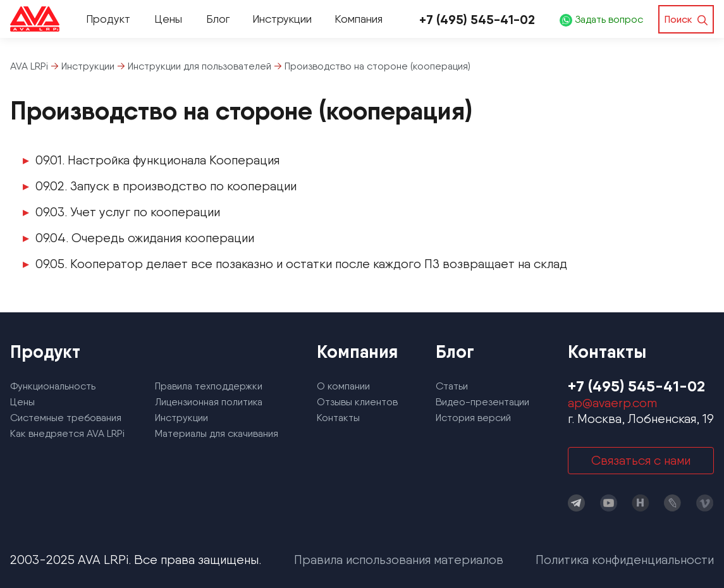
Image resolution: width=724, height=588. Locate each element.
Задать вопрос (601, 19)
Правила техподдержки (209, 386)
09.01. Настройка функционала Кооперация (157, 160)
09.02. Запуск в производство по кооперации (166, 186)
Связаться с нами (641, 460)
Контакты (338, 418)
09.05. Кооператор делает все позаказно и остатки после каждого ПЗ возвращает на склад (301, 264)
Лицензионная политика (209, 402)
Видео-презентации (482, 402)
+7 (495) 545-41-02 (477, 19)
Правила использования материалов (399, 560)
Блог (218, 19)
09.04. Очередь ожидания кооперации (145, 238)
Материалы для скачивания (217, 433)
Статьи (452, 386)
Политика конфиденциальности (625, 560)
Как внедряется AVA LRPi (67, 433)
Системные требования (66, 418)
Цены (168, 19)
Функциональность (53, 386)
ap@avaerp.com (612, 403)
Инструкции (282, 19)
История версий (473, 418)
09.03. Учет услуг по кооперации (128, 212)
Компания (359, 19)
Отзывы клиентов (357, 402)
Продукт (108, 19)
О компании (343, 386)
